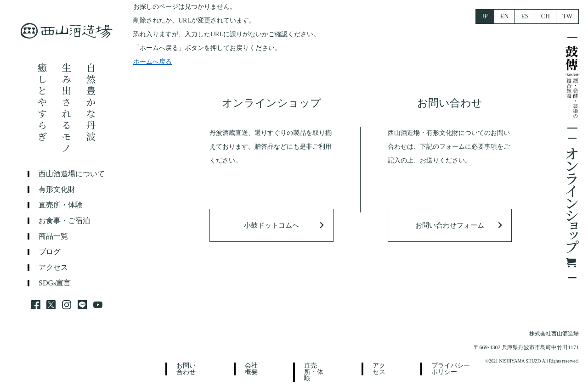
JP (485, 16)
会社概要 (251, 369)
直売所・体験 (61, 205)
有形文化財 (57, 190)
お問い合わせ (186, 369)
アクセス (53, 268)
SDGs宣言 (55, 283)
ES (525, 16)
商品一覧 (53, 236)
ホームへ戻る (153, 62)
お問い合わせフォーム (450, 225)
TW (567, 16)
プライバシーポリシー (451, 369)
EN (505, 16)
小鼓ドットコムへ (271, 225)
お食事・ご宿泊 (64, 221)
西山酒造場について (72, 174)
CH (546, 16)
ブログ (50, 252)
